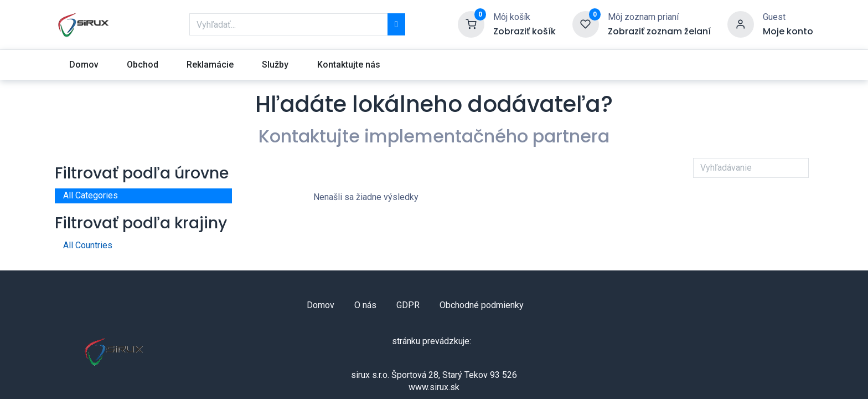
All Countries (88, 245)
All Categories (91, 195)
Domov (321, 305)
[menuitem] (84, 65)
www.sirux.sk (434, 387)
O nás (365, 305)
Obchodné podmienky (482, 305)
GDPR (408, 305)
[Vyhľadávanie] (396, 24)
